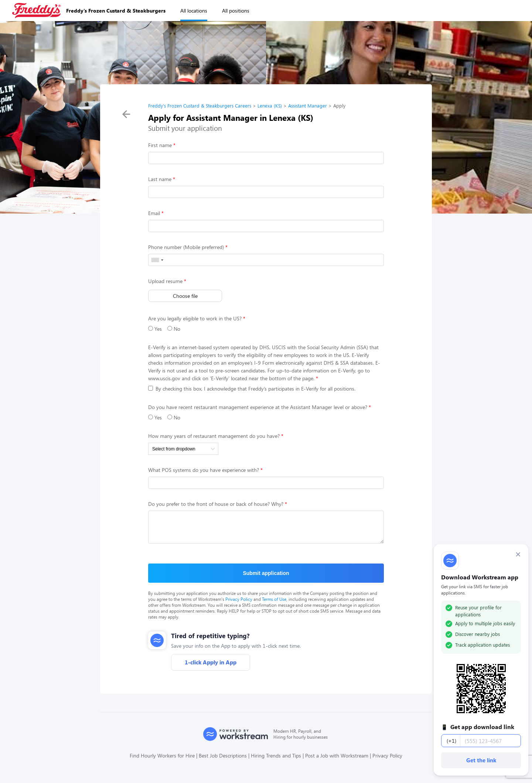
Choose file (185, 296)
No (174, 329)
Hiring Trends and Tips (276, 761)
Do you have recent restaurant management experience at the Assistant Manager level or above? (258, 407)
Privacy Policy (239, 605)
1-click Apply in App (211, 668)
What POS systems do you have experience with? (204, 470)
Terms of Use (274, 605)
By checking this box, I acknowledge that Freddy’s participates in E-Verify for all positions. (252, 389)
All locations (194, 11)
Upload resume (165, 281)
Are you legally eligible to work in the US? (195, 318)
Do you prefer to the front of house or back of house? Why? (216, 504)
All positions (236, 11)
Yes (155, 329)
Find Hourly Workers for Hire (162, 761)
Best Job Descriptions (223, 761)
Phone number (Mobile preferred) (186, 247)
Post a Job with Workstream (337, 761)
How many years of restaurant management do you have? (214, 436)
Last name (160, 179)
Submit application (266, 579)
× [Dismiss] (518, 554)
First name (160, 145)
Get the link (481, 760)
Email (154, 213)
